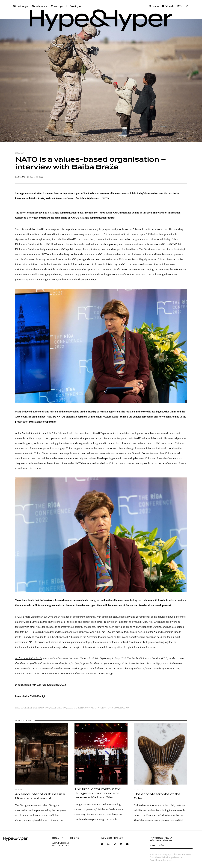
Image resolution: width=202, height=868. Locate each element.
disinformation (103, 708)
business (138, 790)
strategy (20, 153)
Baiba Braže (31, 708)
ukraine (89, 708)
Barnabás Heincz (24, 177)
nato (41, 708)
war (47, 708)
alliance (72, 708)
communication (121, 708)
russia (81, 708)
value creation (58, 708)
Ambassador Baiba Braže (29, 659)
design (19, 790)
